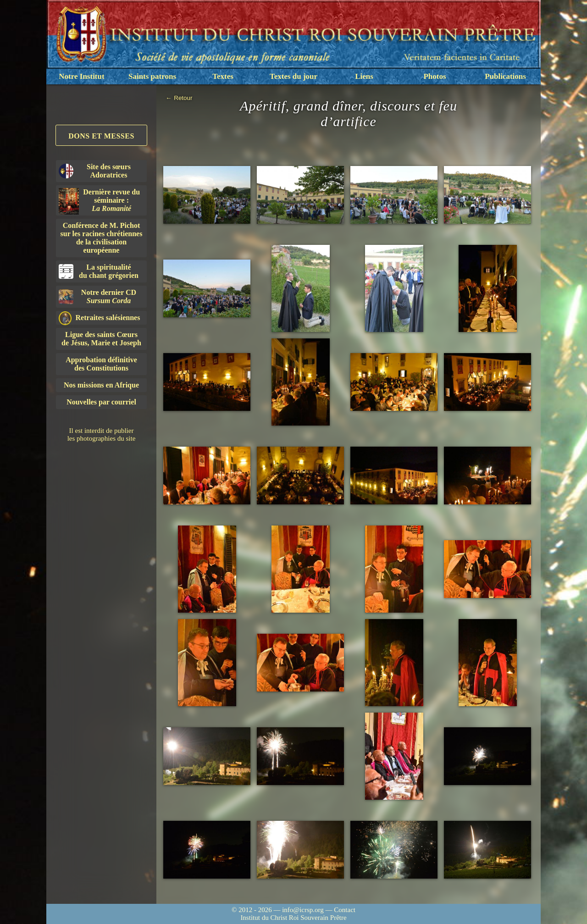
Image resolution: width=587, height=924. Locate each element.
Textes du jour (293, 76)
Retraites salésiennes (99, 318)
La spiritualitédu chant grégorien (99, 271)
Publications (505, 76)
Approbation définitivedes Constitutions (101, 364)
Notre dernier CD (97, 296)
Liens (364, 76)
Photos (435, 76)
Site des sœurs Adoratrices (95, 171)
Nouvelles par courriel (101, 402)
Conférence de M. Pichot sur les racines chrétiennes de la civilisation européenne (102, 238)
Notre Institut (81, 76)
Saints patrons (152, 76)
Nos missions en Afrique (101, 385)
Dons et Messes (101, 136)
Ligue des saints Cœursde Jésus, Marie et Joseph (101, 339)
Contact (345, 910)
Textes (223, 76)
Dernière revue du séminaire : (99, 201)
